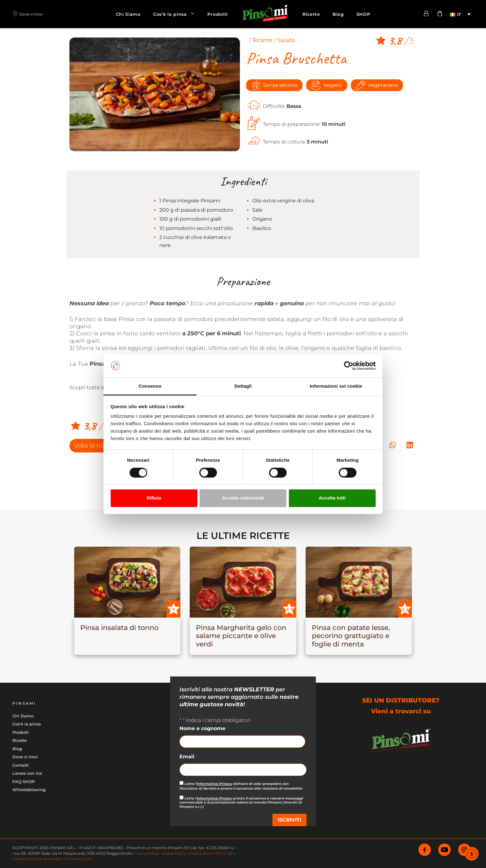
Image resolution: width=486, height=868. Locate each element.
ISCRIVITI (289, 820)
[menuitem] (460, 14)
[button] (393, 445)
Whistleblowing (29, 790)
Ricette (311, 14)
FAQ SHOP (24, 782)
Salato (286, 40)
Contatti (21, 765)
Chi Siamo (128, 14)
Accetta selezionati (243, 498)
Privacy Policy (146, 853)
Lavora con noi (27, 773)
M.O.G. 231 (225, 853)
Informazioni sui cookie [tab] (336, 386)
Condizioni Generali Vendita (37, 859)
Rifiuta (154, 498)
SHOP (363, 14)
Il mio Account (79, 859)
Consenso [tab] (150, 386)
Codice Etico (201, 853)
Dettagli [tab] (243, 386)
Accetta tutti (332, 498)
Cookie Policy (174, 853)
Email (188, 757)
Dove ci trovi (25, 757)
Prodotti (218, 14)
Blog (338, 14)
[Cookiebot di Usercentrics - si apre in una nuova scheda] (349, 366)
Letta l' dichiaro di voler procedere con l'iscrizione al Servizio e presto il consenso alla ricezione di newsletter (242, 786)
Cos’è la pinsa (177, 14)
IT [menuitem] (459, 15)
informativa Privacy (214, 784)
